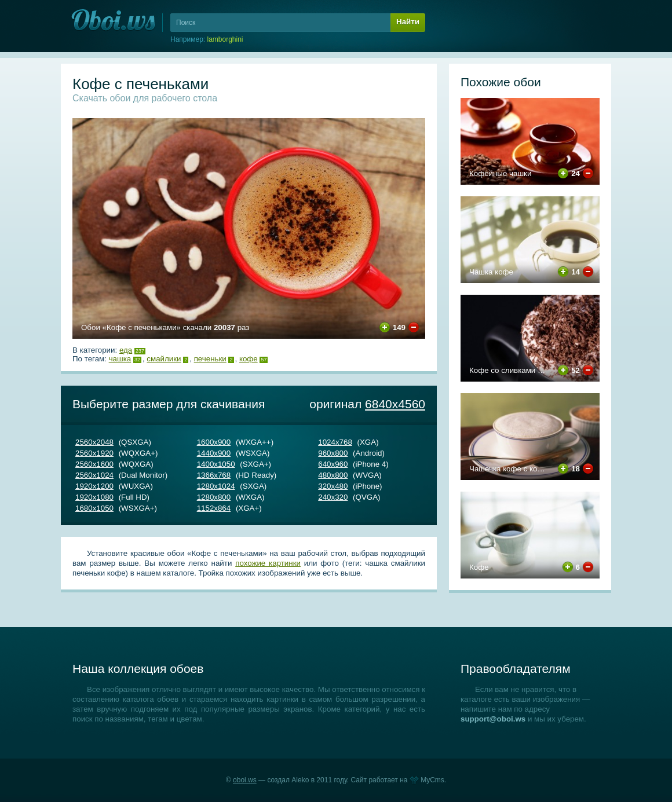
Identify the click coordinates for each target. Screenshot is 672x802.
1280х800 (214, 497)
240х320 (333, 497)
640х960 (333, 464)
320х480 (333, 486)
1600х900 (214, 442)
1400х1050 (216, 464)
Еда (126, 350)
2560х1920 (94, 453)
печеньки (210, 359)
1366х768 (214, 475)
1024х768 (335, 442)
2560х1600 (94, 464)
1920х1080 (94, 497)
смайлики (164, 359)
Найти (408, 22)
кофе (249, 359)
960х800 (333, 453)
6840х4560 (395, 404)
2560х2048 (94, 442)
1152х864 (214, 508)
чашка (120, 359)
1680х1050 (94, 508)
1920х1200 (94, 486)
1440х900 (214, 453)
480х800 (333, 475)
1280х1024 (216, 486)
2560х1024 (94, 475)
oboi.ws (245, 780)
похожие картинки (268, 563)
